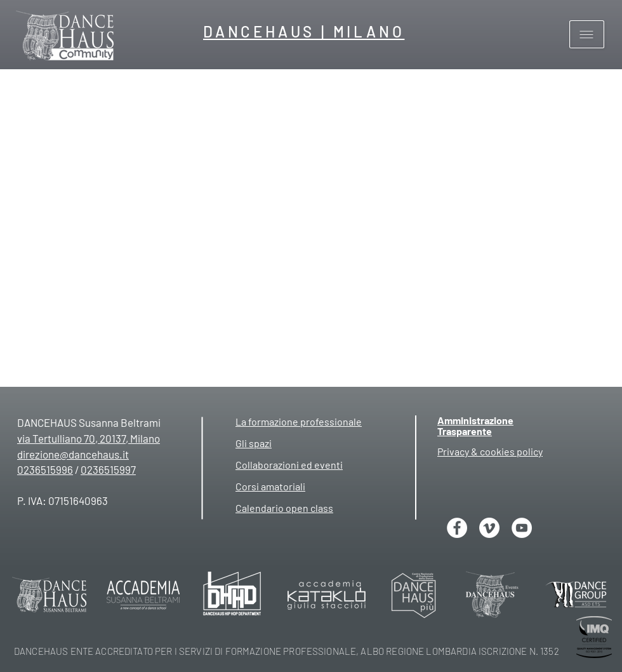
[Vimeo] (489, 528)
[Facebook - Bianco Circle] (457, 528)
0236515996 (45, 469)
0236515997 (108, 469)
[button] (587, 35)
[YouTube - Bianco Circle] (522, 528)
